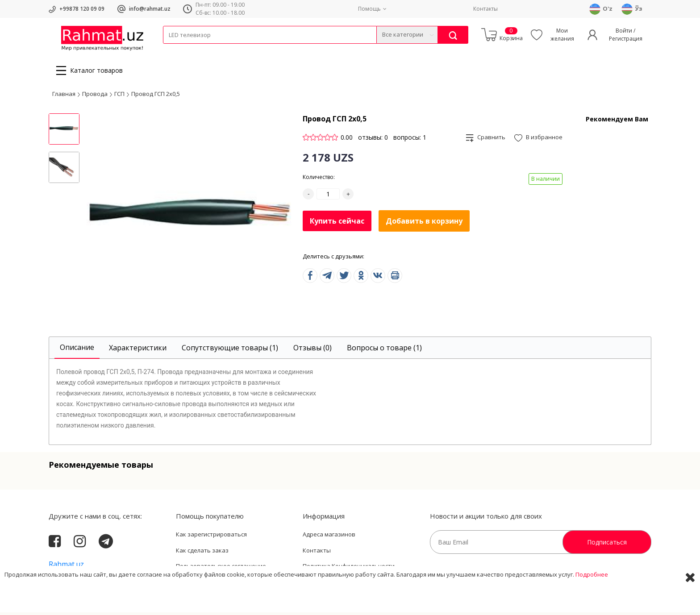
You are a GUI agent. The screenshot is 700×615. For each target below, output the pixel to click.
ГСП (119, 96)
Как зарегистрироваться (211, 537)
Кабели (173, 49)
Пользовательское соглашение (221, 569)
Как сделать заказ (202, 553)
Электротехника (233, 49)
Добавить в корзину (424, 224)
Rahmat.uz (66, 567)
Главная (64, 96)
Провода (197, 49)
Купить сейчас (337, 223)
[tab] (77, 351)
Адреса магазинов (329, 537)
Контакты (485, 9)
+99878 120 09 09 (82, 9)
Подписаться (607, 545)
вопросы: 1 (410, 140)
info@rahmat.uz (150, 9)
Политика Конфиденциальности (349, 569)
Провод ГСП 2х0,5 (156, 96)
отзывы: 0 (373, 140)
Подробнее (592, 601)
